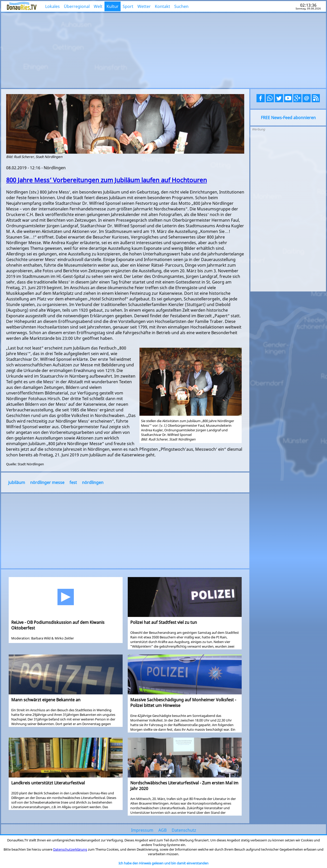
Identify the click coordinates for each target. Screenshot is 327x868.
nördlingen (93, 482)
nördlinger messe (47, 482)
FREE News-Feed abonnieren (288, 118)
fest (73, 482)
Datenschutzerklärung (70, 849)
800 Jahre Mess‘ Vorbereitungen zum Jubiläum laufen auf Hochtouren (107, 180)
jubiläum (17, 482)
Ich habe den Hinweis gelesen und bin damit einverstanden (163, 863)
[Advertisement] (163, 50)
